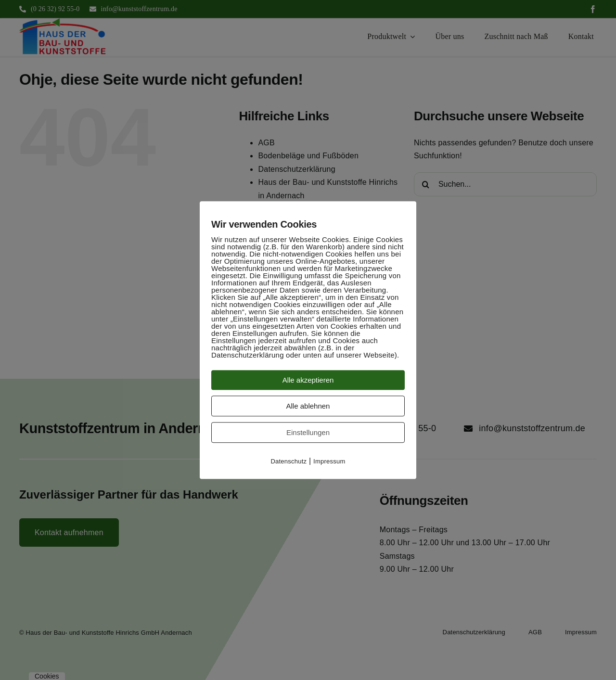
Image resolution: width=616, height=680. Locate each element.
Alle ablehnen (308, 406)
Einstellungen (308, 432)
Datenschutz (289, 461)
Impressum (329, 461)
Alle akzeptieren (308, 380)
